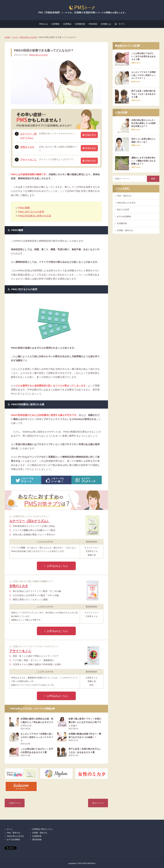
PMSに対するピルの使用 (31, 212)
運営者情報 (37, 840)
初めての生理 (123, 210)
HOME (7, 37)
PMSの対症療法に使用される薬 (35, 216)
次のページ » (98, 803)
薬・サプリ (120, 24)
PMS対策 (93, 24)
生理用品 (67, 24)
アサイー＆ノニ (28, 160)
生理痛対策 (80, 24)
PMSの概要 (24, 208)
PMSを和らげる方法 (28, 37)
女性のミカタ (27, 147)
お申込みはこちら (58, 566)
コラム (15, 37)
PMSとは (43, 24)
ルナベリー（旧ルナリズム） (30, 521)
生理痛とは (106, 24)
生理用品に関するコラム (42, 829)
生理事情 (55, 24)
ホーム (10, 829)
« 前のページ (15, 803)
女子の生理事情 (124, 217)
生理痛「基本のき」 (126, 230)
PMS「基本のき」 (125, 196)
